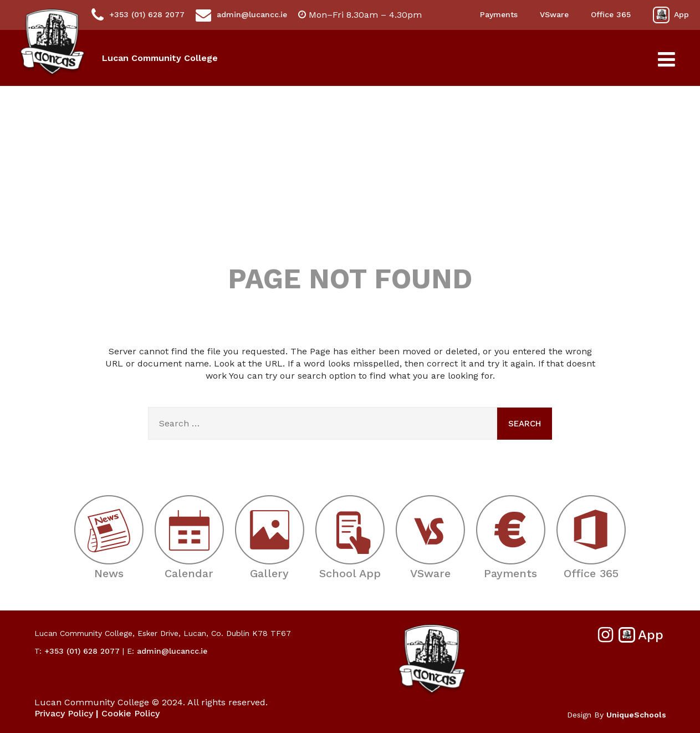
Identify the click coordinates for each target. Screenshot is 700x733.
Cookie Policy (131, 713)
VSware (554, 14)
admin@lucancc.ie (241, 15)
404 (350, 188)
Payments (499, 14)
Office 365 (611, 14)
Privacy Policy (64, 713)
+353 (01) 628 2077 (138, 15)
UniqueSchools (636, 715)
